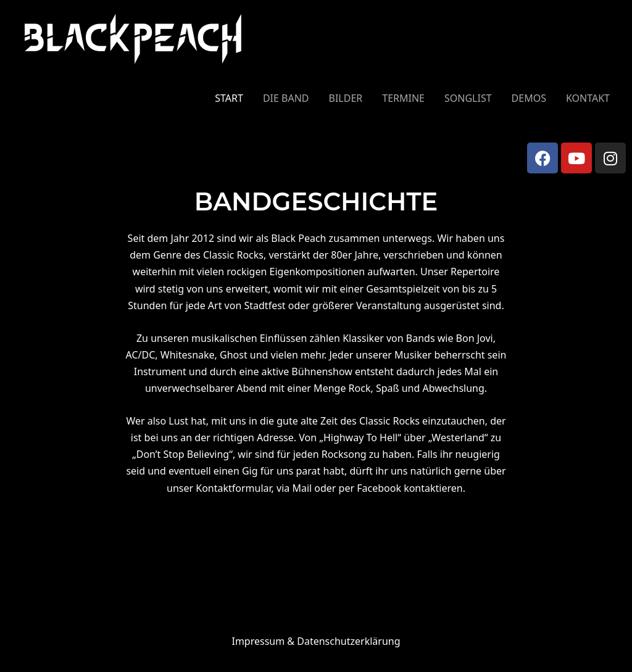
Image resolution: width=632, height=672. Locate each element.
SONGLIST (468, 98)
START (229, 98)
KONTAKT (588, 98)
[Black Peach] (134, 38)
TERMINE (403, 98)
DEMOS (529, 98)
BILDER (346, 98)
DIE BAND (286, 98)
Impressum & (316, 641)
